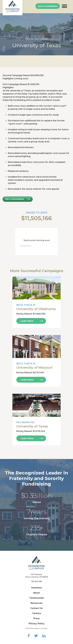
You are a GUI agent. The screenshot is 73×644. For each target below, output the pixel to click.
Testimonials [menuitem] (37, 598)
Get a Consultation (48, 6)
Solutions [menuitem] (37, 588)
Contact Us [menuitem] (37, 608)
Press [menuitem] (37, 618)
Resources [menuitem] (37, 603)
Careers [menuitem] (37, 613)
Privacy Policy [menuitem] (37, 624)
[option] (37, 34)
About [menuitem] (37, 593)
